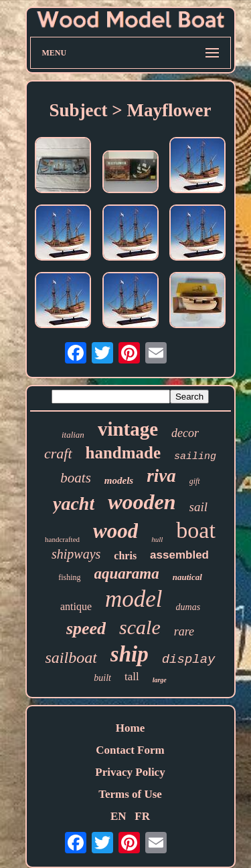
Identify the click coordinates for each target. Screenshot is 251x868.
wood (115, 531)
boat (196, 530)
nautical (187, 577)
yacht (74, 503)
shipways (76, 554)
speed (86, 628)
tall (132, 677)
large (160, 680)
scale (140, 627)
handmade (123, 453)
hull (157, 539)
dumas (188, 607)
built (102, 678)
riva (161, 476)
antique (76, 606)
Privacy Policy (130, 772)
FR (142, 816)
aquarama (127, 574)
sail (198, 507)
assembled (179, 555)
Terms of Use (130, 794)
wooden (142, 502)
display (189, 660)
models (119, 480)
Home (130, 728)
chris (125, 556)
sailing (195, 457)
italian (73, 435)
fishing (69, 577)
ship (130, 654)
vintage (128, 429)
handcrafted (62, 539)
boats (76, 478)
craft (58, 453)
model (134, 599)
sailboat (71, 658)
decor (185, 433)
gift (195, 481)
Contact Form (130, 750)
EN (118, 816)
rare (184, 631)
